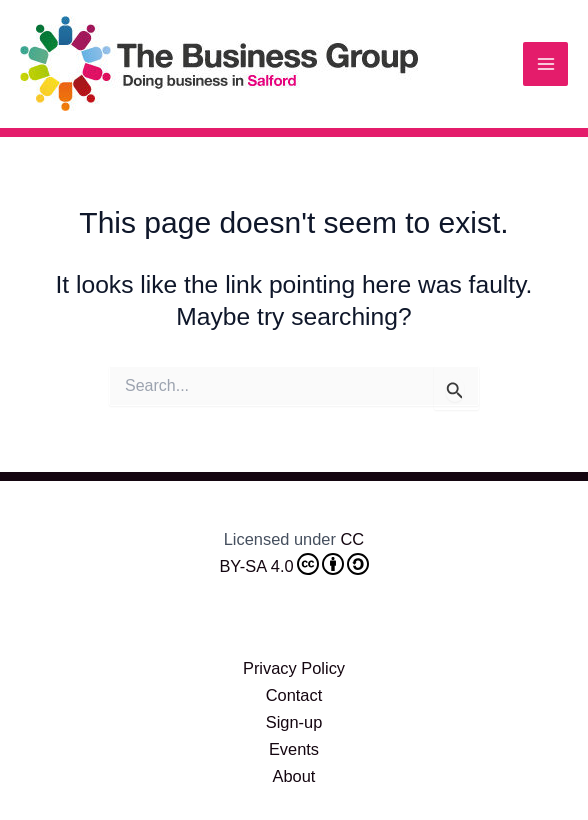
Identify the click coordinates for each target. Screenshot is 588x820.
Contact (294, 695)
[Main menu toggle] (545, 64)
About (294, 776)
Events (294, 749)
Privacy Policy (294, 668)
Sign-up (294, 722)
